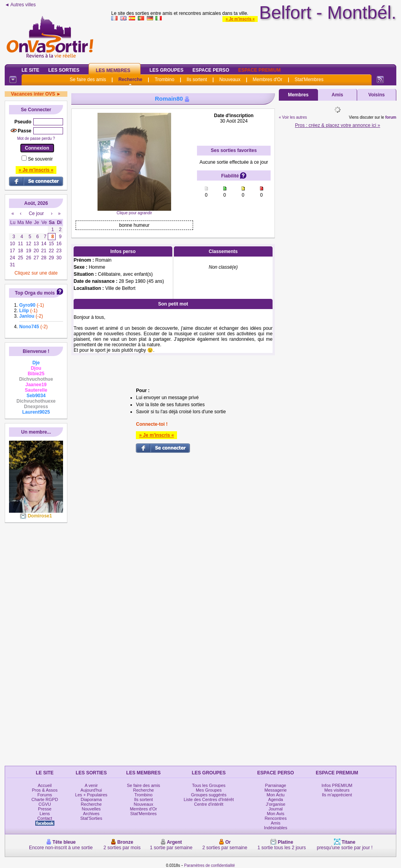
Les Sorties (64, 70)
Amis (337, 95)
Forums (45, 795)
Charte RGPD (45, 799)
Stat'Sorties (91, 818)
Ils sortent (197, 80)
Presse (45, 809)
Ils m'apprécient (337, 795)
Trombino (164, 80)
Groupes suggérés (209, 795)
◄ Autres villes (20, 5)
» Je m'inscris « (240, 19)
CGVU (45, 804)
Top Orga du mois (35, 293)
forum (391, 117)
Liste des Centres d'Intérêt (209, 799)
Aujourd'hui (91, 790)
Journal (276, 809)
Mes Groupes (209, 790)
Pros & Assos (44, 790)
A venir (91, 785)
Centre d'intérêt (209, 804)
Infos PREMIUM (337, 785)
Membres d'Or (267, 80)
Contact (45, 818)
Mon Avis (276, 814)
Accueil (44, 785)
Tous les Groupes (209, 785)
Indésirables (275, 828)
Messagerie (275, 790)
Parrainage (276, 785)
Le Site (30, 70)
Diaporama (91, 799)
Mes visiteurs (337, 790)
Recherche (130, 80)
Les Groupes (167, 70)
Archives (91, 814)
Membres (298, 95)
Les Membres (113, 71)
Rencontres (276, 818)
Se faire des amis (88, 80)
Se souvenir (40, 159)
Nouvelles (91, 809)
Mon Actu (276, 795)
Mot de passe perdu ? (36, 138)
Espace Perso (211, 70)
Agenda (276, 799)
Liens (45, 814)
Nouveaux (230, 80)
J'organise (276, 804)
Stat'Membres (309, 80)
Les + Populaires (91, 795)
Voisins (377, 95)
